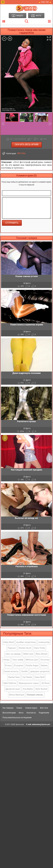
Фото (21, 713)
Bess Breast (42, 654)
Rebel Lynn (28, 654)
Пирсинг (12, 648)
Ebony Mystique (17, 695)
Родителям (44, 713)
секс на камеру (13, 654)
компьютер (44, 642)
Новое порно (31, 708)
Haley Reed (8, 642)
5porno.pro (20, 724)
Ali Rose (46, 683)
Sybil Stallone (10, 683)
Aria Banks (28, 689)
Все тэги (44, 708)
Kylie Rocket (41, 689)
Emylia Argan (32, 665)
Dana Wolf (40, 677)
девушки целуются (40, 671)
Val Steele (27, 677)
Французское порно (29, 683)
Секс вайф (18, 660)
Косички (45, 660)
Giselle (24, 671)
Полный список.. (35, 695)
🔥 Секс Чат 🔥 (45, 2)
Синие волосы (11, 671)
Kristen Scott (25, 648)
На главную (8, 708)
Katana (44, 665)
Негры (7, 660)
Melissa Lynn (32, 660)
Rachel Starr (14, 677)
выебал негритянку (26, 642)
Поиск (19, 708)
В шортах (19, 665)
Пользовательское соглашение (17, 717)
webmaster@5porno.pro (41, 724)
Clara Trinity (39, 648)
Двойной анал (13, 689)
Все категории (9, 713)
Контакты (31, 713)
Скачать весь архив (27, 145)
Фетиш (21, 153)
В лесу (8, 665)
